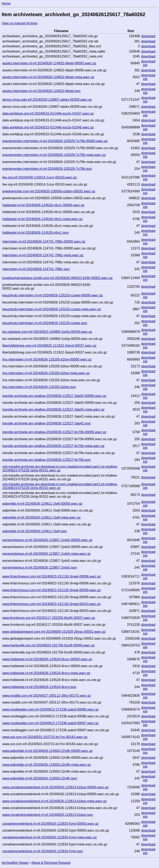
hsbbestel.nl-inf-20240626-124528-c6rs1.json (36, 233)
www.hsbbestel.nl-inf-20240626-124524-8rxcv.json (39, 687)
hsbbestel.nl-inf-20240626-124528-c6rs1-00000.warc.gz (43, 205)
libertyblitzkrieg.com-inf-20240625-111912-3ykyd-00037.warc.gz (49, 346)
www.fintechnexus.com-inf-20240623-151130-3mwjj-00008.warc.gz (52, 576)
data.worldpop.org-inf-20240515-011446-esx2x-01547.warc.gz (48, 113)
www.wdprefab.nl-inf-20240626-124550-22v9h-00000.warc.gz (48, 751)
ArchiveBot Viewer (15, 863)
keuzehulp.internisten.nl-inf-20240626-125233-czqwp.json (45, 323)
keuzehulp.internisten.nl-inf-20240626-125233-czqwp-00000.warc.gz (53, 295)
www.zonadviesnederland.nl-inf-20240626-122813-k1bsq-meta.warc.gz (54, 801)
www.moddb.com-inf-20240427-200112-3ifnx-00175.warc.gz (47, 696)
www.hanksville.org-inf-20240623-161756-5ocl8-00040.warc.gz (48, 645)
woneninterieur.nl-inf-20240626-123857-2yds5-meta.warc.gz (46, 554)
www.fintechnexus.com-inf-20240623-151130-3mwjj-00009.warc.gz (52, 590)
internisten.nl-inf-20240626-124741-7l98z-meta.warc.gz (43, 255)
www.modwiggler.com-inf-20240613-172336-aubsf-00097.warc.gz (50, 723)
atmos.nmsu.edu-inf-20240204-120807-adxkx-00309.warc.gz (47, 100)
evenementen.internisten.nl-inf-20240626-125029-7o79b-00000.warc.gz (55, 141)
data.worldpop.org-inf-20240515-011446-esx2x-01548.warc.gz (48, 127)
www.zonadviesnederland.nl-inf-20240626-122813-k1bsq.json (48, 815)
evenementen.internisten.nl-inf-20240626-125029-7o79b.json (47, 169)
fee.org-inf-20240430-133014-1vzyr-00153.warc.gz (40, 177)
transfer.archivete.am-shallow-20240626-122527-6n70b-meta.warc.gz (53, 446)
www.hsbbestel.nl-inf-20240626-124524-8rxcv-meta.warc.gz (46, 673)
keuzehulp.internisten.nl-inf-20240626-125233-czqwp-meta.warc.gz (52, 309)
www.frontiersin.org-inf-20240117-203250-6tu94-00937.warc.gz (49, 618)
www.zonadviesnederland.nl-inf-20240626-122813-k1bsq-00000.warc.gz (55, 787)
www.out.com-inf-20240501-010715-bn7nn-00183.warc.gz (45, 737)
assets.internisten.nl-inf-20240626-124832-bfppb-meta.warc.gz (48, 77)
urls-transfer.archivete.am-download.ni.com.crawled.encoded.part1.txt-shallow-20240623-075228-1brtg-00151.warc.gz (60, 468)
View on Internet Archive (19, 23)
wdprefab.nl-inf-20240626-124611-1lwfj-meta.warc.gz (41, 517)
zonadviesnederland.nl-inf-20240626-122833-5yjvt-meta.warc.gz (49, 837)
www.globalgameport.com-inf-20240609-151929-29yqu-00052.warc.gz (54, 632)
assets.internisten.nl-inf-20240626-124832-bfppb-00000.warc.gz (49, 63)
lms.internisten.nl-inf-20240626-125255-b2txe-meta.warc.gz (46, 373)
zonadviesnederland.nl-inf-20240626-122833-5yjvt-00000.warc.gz (50, 824)
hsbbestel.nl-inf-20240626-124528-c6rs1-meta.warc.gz (42, 219)
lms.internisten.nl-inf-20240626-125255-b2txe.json (39, 387)
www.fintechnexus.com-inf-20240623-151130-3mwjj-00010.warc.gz (52, 604)
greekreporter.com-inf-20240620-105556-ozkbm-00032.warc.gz (49, 191)
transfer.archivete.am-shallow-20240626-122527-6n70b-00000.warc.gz (54, 432)
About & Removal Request (51, 863)
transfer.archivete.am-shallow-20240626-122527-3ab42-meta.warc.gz (53, 409)
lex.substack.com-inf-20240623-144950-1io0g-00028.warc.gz (47, 332)
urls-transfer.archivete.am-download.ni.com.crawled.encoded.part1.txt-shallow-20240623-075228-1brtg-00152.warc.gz (60, 486)
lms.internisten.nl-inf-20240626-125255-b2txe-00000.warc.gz (47, 359)
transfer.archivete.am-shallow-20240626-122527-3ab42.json (46, 423)
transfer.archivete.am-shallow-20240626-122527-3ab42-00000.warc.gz (54, 396)
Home (6, 3)
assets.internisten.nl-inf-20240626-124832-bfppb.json (41, 91)
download (148, 36)
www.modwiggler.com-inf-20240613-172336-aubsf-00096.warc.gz (50, 709)
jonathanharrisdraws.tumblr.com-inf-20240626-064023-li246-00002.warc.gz (57, 278)
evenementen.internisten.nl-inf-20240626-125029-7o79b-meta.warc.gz (54, 155)
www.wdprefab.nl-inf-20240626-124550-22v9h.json (40, 778)
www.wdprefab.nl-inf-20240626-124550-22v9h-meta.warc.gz (47, 765)
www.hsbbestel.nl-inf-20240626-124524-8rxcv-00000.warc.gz (47, 659)
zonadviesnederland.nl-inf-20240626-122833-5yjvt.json (43, 851)
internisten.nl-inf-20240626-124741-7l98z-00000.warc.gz (44, 242)
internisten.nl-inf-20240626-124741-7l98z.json (36, 269)
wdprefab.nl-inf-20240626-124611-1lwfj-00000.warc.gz (42, 504)
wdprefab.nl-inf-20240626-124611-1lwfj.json (34, 531)
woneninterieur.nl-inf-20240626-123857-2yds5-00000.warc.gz (47, 540)
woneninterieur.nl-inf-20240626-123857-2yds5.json (40, 568)
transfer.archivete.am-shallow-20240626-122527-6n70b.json (46, 460)
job (145, 65)
